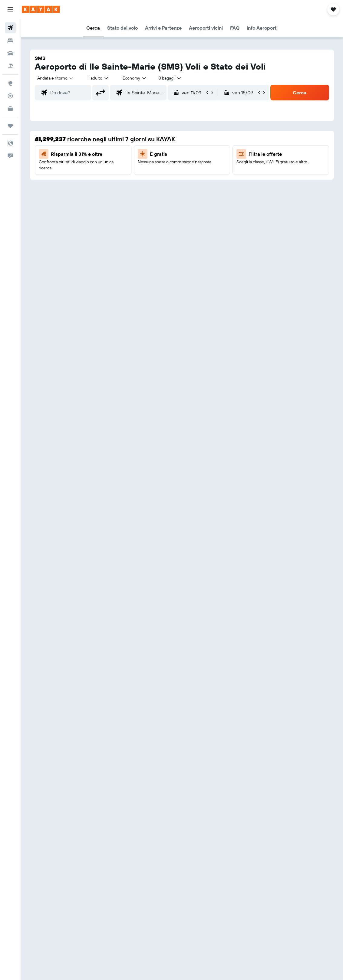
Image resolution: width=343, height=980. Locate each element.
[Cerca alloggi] (10, 41)
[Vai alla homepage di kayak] (41, 9)
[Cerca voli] (10, 28)
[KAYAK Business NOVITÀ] (10, 109)
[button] (10, 9)
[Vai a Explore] (10, 83)
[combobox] (135, 78)
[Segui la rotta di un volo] (10, 96)
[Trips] (10, 126)
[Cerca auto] (10, 53)
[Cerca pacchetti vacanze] (10, 66)
